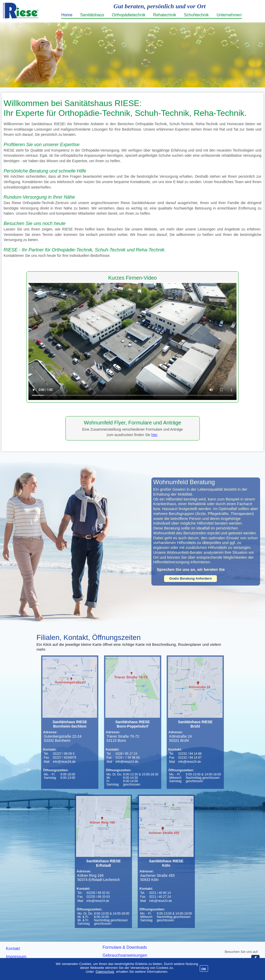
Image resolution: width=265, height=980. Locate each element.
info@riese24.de (64, 762)
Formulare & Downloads (125, 947)
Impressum (16, 957)
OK (204, 969)
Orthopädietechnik (129, 15)
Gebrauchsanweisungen (125, 955)
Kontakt (13, 949)
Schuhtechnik (196, 15)
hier (154, 435)
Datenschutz (105, 972)
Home (67, 15)
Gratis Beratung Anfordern (190, 578)
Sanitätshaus (92, 15)
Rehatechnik (165, 15)
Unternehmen (229, 15)
